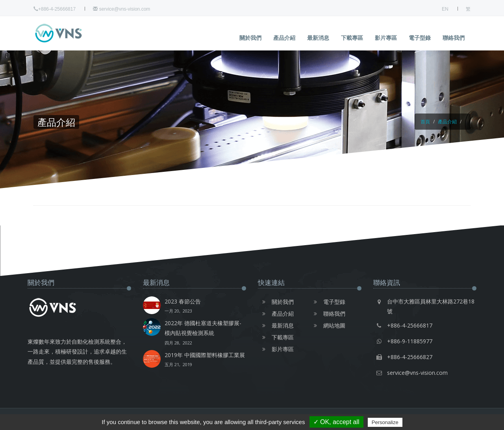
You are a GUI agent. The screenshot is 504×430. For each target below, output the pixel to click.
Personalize (385, 422)
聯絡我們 (454, 38)
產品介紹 (284, 38)
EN (445, 9)
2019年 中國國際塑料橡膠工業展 (205, 360)
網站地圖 (327, 325)
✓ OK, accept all (336, 422)
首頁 (425, 122)
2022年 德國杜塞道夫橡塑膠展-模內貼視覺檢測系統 (206, 333)
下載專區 (352, 38)
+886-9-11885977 (410, 341)
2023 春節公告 (183, 307)
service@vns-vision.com (121, 9)
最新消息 (318, 38)
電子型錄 (420, 38)
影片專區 (386, 38)
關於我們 (250, 38)
